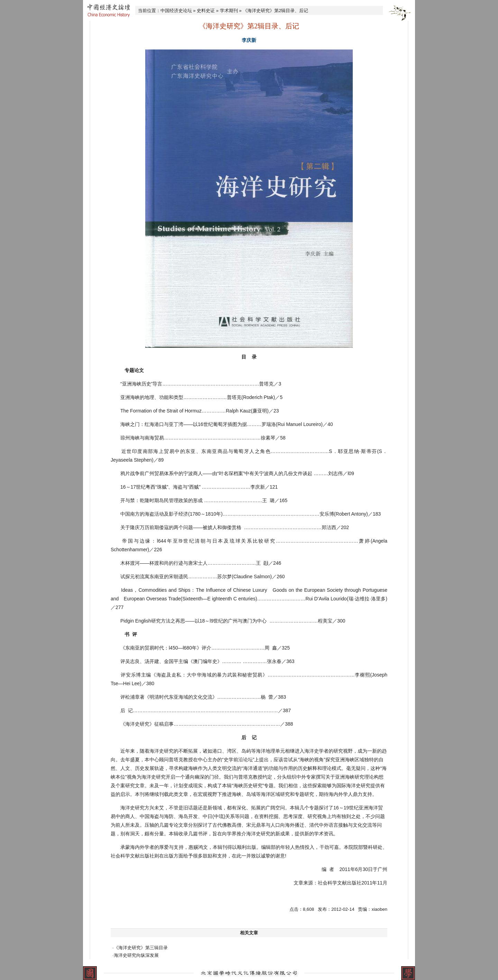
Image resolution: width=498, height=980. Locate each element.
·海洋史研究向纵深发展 (136, 955)
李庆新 (249, 40)
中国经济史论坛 (176, 11)
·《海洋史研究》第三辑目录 (140, 948)
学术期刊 (229, 11)
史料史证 (206, 11)
